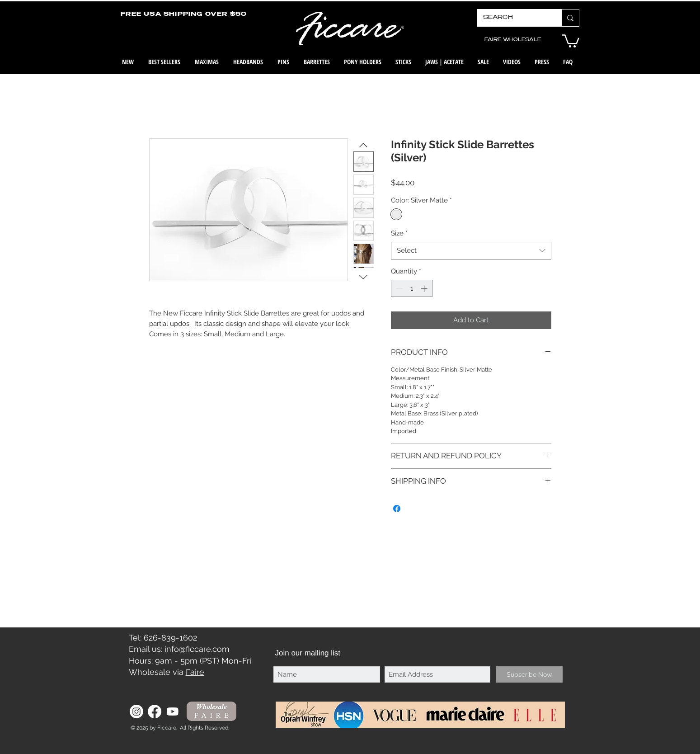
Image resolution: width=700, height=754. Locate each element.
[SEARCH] (513, 18)
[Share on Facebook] (397, 509)
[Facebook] (155, 712)
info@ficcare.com (197, 649)
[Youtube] (173, 712)
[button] (571, 40)
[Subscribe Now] (529, 674)
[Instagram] (136, 712)
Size (399, 233)
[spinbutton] (411, 289)
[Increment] (425, 289)
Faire (195, 672)
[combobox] (471, 251)
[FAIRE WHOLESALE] (513, 40)
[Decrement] (398, 289)
